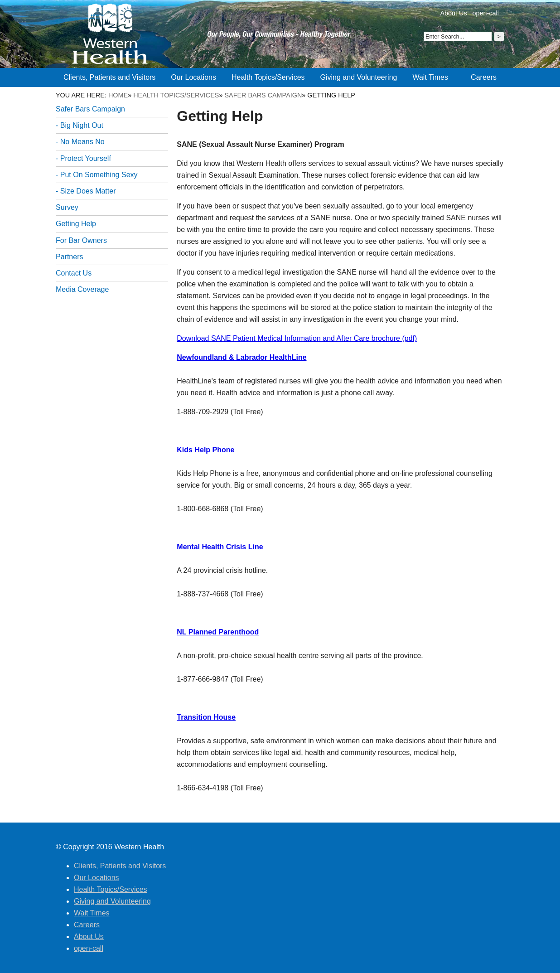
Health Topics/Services (176, 95)
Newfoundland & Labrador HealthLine (241, 357)
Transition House (206, 717)
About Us (453, 13)
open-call (486, 13)
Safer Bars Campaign (263, 95)
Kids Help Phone (205, 450)
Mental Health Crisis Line (220, 547)
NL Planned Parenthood (218, 632)
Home (118, 95)
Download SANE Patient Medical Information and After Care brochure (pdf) (297, 338)
